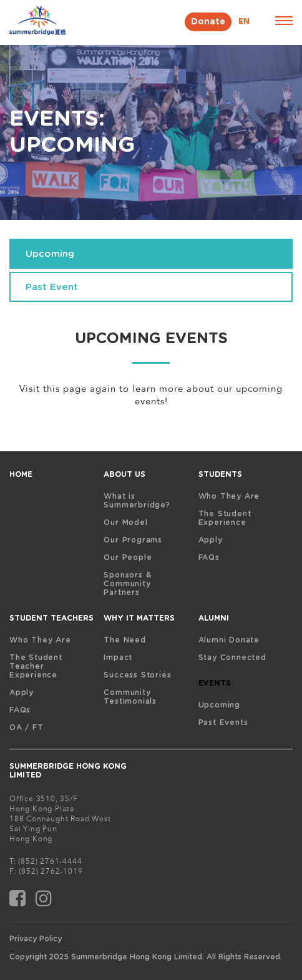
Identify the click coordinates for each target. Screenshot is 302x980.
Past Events (223, 722)
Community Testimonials (130, 697)
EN (244, 21)
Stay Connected (232, 657)
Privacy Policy (36, 939)
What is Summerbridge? (137, 501)
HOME (21, 474)
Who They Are (229, 496)
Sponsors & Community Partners (127, 584)
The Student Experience (225, 518)
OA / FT (27, 727)
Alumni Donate (229, 640)
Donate (208, 22)
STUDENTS (220, 474)
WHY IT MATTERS (139, 618)
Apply (211, 540)
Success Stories (137, 675)
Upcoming (219, 705)
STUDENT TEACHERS (51, 618)
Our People (128, 557)
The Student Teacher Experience (36, 666)
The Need (124, 640)
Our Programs (133, 540)
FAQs (209, 557)
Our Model (125, 522)
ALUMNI (214, 618)
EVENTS (215, 683)
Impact (118, 657)
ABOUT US (124, 474)
